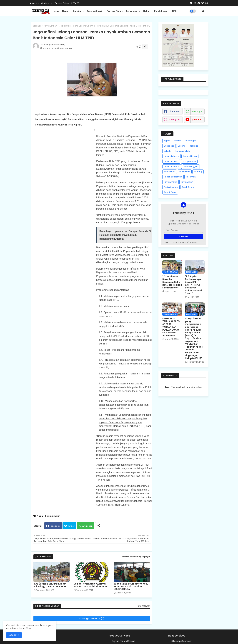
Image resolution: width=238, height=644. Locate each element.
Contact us (47, 3)
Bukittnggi (169, 146)
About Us (34, 3)
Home (56, 11)
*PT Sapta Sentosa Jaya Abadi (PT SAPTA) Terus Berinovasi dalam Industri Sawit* (193, 285)
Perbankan (132, 11)
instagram (175, 119)
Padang (198, 172)
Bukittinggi (191, 141)
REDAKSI (75, 3)
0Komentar (144, 606)
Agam (167, 141)
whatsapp (197, 111)
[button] (203, 11)
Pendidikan (160, 11)
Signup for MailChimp (124, 641)
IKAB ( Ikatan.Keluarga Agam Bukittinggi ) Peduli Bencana (50, 585)
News (65, 11)
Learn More (26, 628)
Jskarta (168, 151)
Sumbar (77, 11)
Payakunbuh (187, 182)
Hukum (147, 11)
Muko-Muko (170, 172)
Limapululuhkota (172, 166)
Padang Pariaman (173, 177)
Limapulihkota (190, 156)
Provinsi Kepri (94, 11)
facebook (175, 111)
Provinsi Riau (114, 11)
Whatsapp (87, 526)
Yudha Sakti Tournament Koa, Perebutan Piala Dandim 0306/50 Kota (131, 586)
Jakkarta (194, 146)
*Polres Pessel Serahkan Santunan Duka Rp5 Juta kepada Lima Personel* (172, 282)
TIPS (174, 11)
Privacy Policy (62, 3)
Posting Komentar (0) (92, 618)
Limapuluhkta (189, 161)
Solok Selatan (189, 187)
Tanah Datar (170, 192)
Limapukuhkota (172, 156)
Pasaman (191, 177)
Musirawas (185, 172)
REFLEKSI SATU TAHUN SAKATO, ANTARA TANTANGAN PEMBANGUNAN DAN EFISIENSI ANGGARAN (171, 327)
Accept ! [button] (14, 635)
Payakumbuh (50, 26)
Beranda (37, 26)
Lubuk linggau (191, 166)
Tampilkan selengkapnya (136, 557)
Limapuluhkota (171, 161)
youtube (197, 119)
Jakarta (182, 146)
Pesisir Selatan (171, 187)
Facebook (55, 526)
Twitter (71, 526)
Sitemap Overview (181, 641)
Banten (178, 141)
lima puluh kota (183, 151)
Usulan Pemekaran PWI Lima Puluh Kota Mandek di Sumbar (91, 585)
